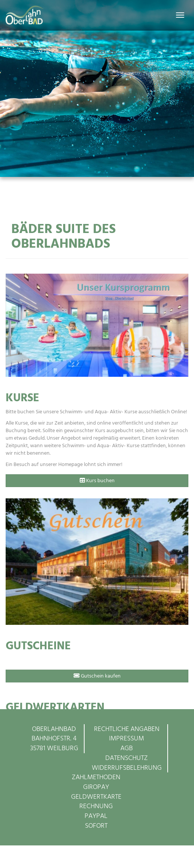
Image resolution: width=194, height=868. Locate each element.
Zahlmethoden (96, 777)
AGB (127, 748)
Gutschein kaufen (97, 676)
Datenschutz (127, 758)
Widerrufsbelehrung (127, 768)
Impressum (127, 738)
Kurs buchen (97, 480)
